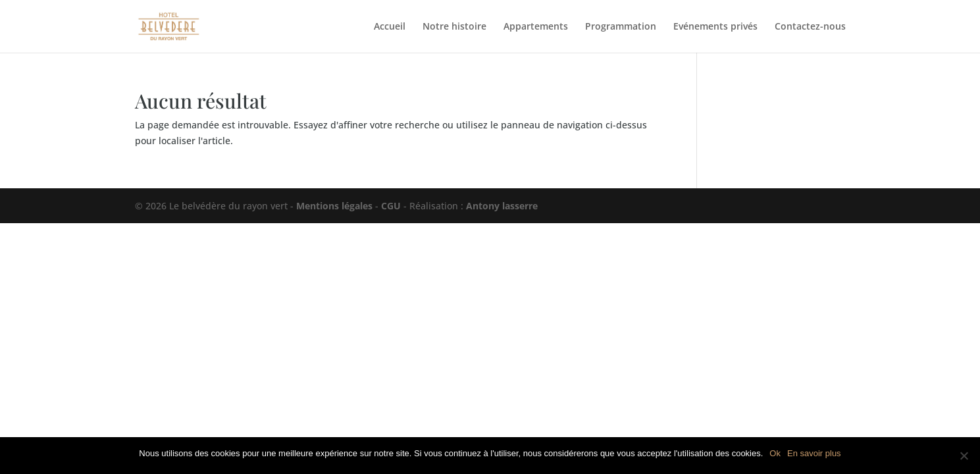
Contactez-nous (810, 27)
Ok (775, 453)
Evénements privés (715, 27)
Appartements (536, 27)
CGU (391, 206)
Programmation (621, 27)
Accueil (390, 27)
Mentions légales (334, 206)
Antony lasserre (502, 206)
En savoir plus (814, 453)
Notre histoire (454, 27)
